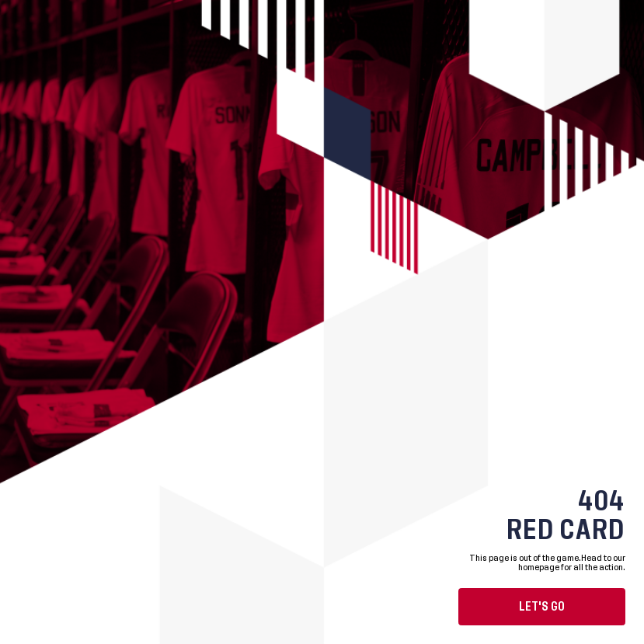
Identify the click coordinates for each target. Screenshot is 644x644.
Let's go (542, 607)
